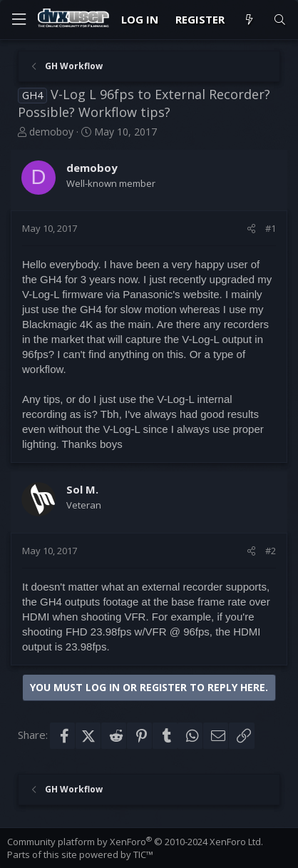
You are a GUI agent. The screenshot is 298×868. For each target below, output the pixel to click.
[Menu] (19, 20)
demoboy (51, 132)
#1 (271, 228)
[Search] (280, 20)
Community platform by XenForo (135, 842)
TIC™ (143, 854)
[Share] (251, 228)
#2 (271, 551)
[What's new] (248, 20)
